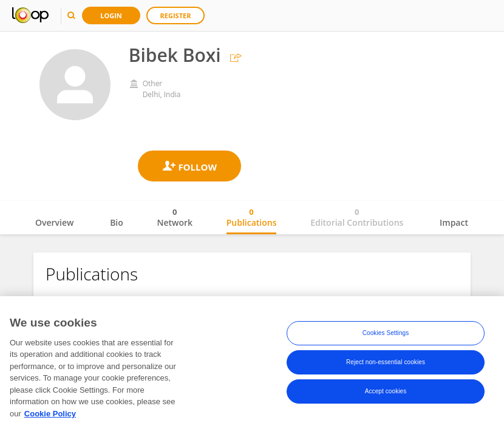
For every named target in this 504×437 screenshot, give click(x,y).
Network (175, 217)
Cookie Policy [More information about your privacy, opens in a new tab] (50, 418)
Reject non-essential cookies (386, 367)
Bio (117, 222)
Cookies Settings (386, 338)
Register (176, 15)
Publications (252, 217)
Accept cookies (386, 396)
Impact (454, 222)
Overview (54, 222)
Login (111, 15)
